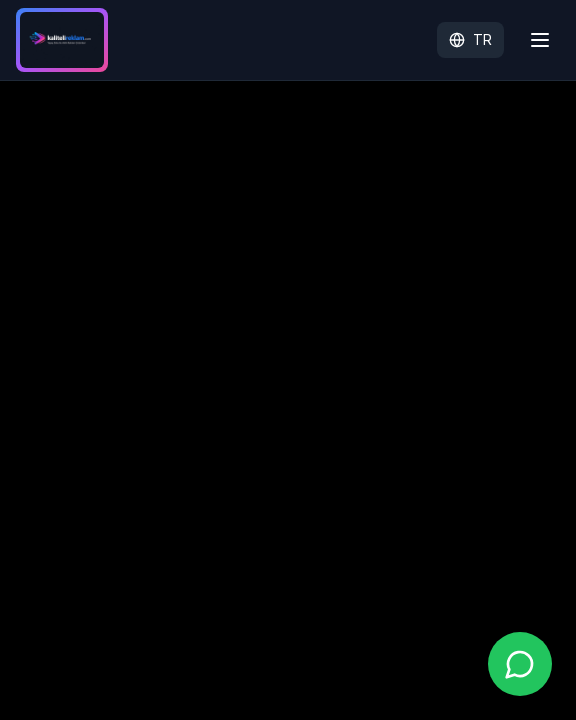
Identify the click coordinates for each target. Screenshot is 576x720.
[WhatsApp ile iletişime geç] (520, 664)
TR (470, 39)
